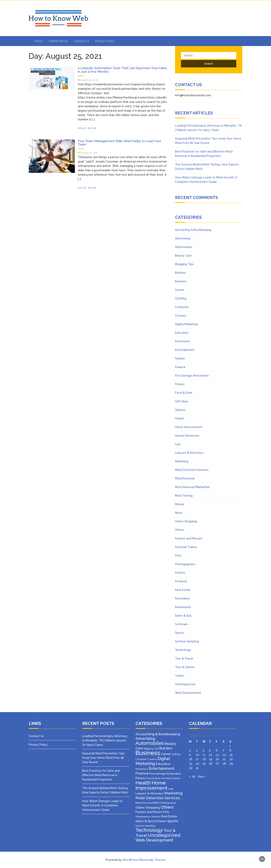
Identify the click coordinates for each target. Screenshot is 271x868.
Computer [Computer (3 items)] (141, 759)
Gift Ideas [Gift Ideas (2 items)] (166, 778)
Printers (180, 573)
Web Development (188, 693)
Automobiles (184, 247)
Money (180, 504)
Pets (178, 556)
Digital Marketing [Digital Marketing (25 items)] (153, 761)
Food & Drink (184, 393)
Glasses (180, 410)
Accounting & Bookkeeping (193, 230)
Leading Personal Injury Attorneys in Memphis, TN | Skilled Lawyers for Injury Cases (105, 740)
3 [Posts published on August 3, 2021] (197, 750)
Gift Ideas (182, 401)
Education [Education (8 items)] (163, 764)
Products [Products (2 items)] (156, 817)
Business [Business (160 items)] (148, 753)
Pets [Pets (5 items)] (166, 812)
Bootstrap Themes (153, 860)
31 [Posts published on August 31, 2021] (197, 768)
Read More (87, 128)
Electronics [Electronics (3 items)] (142, 769)
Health (180, 418)
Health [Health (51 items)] (143, 783)
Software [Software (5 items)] (160, 821)
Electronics (182, 341)
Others (180, 530)
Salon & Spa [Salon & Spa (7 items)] (144, 821)
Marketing (182, 461)
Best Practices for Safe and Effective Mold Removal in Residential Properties (101, 775)
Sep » (202, 776)
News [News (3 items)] (173, 803)
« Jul (192, 776)
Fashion (180, 358)
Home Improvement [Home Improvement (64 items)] (151, 785)
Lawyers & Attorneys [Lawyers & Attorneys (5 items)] (150, 793)
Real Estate (183, 590)
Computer (182, 307)
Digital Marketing (186, 324)
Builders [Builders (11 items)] (166, 748)
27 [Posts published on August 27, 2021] (217, 764)
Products (181, 581)
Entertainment (185, 350)
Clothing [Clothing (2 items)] (176, 754)
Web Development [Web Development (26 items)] (154, 840)
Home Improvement (189, 427)
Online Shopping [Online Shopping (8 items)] (148, 807)
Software (181, 624)
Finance (180, 367)
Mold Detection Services (192, 470)
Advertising (183, 238)
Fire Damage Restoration (192, 376)
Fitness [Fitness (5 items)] (140, 778)
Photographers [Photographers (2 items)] (143, 817)
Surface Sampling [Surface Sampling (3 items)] (145, 826)
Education (182, 333)
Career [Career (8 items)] (166, 754)
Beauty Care (183, 256)
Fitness (180, 384)
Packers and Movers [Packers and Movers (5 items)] (149, 812)
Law (178, 444)
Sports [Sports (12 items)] (173, 821)
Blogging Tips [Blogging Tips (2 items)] (151, 749)
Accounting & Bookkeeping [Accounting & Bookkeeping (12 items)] (158, 734)
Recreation (182, 598)
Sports (180, 633)
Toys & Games (185, 667)
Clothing (181, 298)
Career (180, 290)
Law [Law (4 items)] (171, 789)
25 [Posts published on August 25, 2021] (204, 764)
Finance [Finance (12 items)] (142, 773)
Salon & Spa (183, 616)
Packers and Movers (189, 538)
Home (39, 41)
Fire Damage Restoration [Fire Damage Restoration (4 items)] (165, 774)
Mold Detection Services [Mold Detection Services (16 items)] (158, 798)
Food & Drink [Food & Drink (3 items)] (153, 778)
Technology (183, 650)
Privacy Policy (105, 41)
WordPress (130, 860)
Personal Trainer (186, 547)
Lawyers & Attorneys (189, 453)
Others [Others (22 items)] (167, 807)
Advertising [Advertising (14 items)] (145, 739)
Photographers (185, 564)
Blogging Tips (184, 264)
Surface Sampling (187, 641)
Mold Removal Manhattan (192, 487)
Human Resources (187, 436)
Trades (180, 676)
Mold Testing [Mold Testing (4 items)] (161, 803)
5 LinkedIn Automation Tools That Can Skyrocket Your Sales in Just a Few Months (122, 70)
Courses (181, 316)
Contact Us (82, 41)
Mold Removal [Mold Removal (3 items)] (144, 803)
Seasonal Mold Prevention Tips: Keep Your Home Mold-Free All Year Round (104, 758)
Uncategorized (185, 684)
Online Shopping (186, 521)
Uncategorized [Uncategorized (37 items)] (164, 835)
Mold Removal (185, 478)
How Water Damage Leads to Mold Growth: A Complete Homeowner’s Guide (102, 805)
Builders (180, 273)
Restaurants (183, 607)
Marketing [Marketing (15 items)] (174, 793)
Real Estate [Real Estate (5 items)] (169, 816)
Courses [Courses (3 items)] (152, 759)
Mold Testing (184, 496)
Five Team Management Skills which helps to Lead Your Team (119, 143)
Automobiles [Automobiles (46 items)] (150, 743)
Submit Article (58, 41)
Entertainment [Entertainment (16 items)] (162, 768)
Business (181, 281)
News (179, 513)
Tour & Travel (184, 658)
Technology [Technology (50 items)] (149, 830)
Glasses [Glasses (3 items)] (176, 778)
